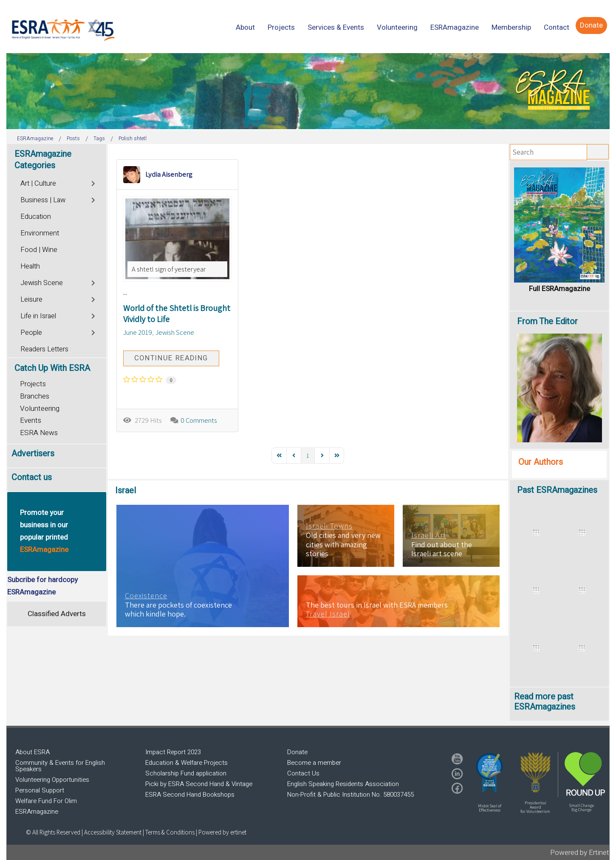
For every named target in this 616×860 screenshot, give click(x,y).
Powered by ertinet (222, 832)
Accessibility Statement (113, 832)
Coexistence (146, 596)
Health (30, 266)
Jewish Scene (175, 332)
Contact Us (303, 773)
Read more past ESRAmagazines (545, 702)
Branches (35, 396)
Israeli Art (429, 535)
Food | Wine (39, 250)
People (31, 333)
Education (36, 217)
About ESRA (32, 752)
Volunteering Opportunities (52, 780)
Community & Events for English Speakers (60, 766)
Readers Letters (44, 349)
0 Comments (199, 420)
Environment (40, 233)
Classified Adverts (57, 614)
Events (31, 420)
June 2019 (138, 332)
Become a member (314, 763)
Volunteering (40, 409)
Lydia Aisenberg (169, 174)
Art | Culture (38, 184)
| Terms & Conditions (169, 832)
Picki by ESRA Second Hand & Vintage (199, 784)
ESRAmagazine (37, 812)
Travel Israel (328, 614)
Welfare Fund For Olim (46, 801)
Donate (297, 752)
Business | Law (43, 200)
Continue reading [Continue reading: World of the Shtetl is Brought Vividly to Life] (171, 358)
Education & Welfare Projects (186, 763)
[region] (308, 91)
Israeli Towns (329, 526)
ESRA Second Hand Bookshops (190, 795)
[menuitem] (245, 27)
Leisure (31, 300)
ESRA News (39, 433)
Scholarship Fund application (186, 773)
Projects (33, 384)
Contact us (32, 477)
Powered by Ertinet (580, 853)
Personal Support (40, 790)
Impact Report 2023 (173, 752)
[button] (489, 773)
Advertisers (33, 454)
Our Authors (541, 462)
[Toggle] (94, 182)
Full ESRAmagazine (559, 289)
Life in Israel (38, 316)
